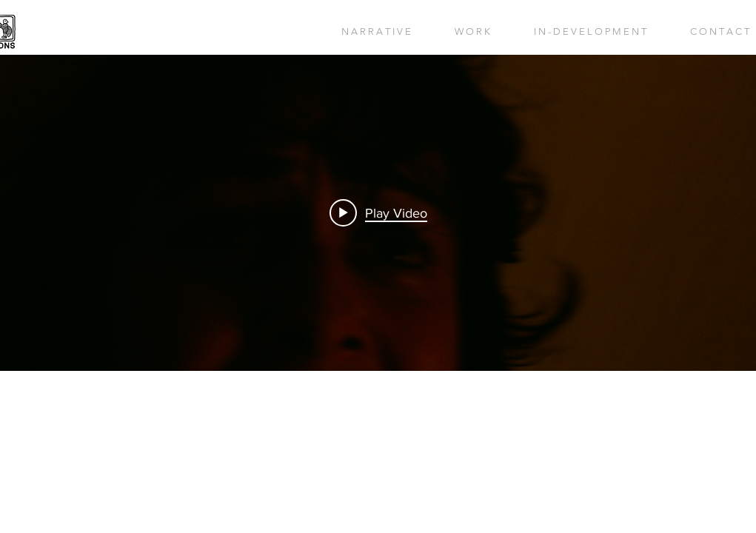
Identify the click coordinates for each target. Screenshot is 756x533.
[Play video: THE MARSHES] (378, 212)
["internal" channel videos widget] (378, 213)
